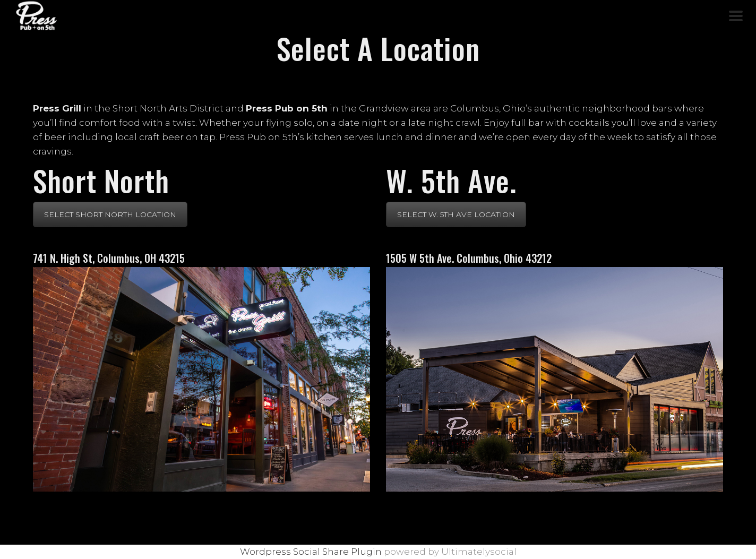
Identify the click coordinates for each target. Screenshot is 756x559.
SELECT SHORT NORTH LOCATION (110, 214)
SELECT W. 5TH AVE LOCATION (456, 214)
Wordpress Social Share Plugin (312, 552)
